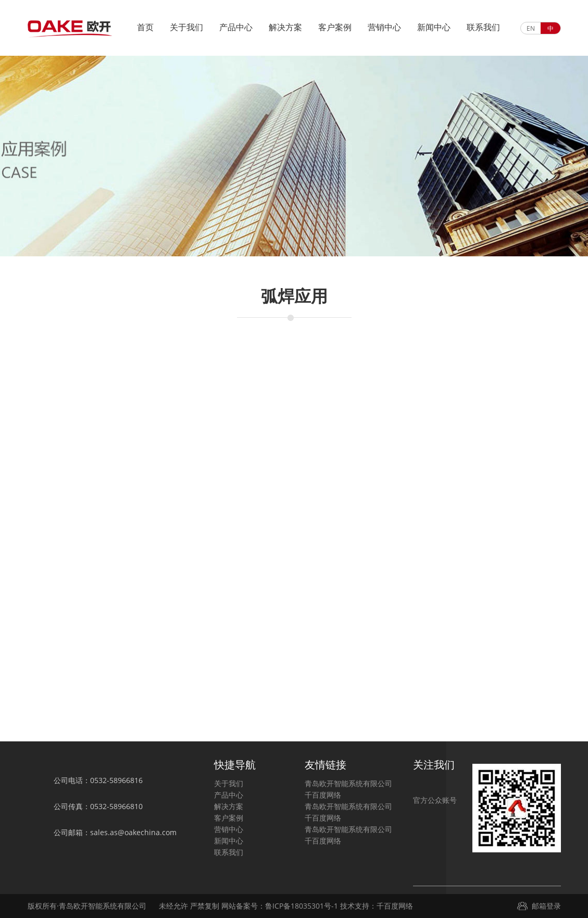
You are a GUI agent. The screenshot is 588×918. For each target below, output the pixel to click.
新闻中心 (434, 27)
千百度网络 (323, 795)
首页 (145, 27)
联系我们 (483, 27)
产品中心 (236, 27)
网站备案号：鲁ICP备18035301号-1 (279, 906)
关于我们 (186, 27)
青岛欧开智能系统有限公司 (348, 783)
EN (531, 28)
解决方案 (285, 27)
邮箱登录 (546, 906)
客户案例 (335, 27)
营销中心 (384, 27)
